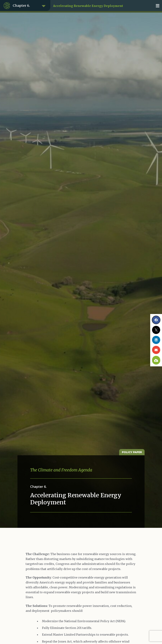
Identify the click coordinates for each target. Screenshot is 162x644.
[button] (157, 6)
